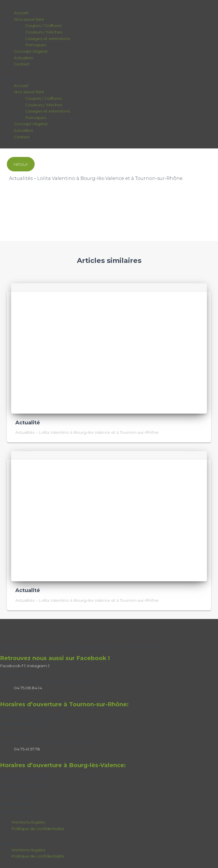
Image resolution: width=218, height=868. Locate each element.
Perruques (36, 45)
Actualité (28, 423)
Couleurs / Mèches (44, 32)
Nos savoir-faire (29, 19)
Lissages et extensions (48, 39)
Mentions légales (28, 822)
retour (21, 164)
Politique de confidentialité (38, 829)
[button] (82, 79)
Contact (22, 64)
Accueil (21, 13)
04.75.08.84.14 (28, 688)
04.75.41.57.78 (27, 749)
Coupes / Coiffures (43, 25)
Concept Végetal (31, 51)
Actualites (23, 58)
